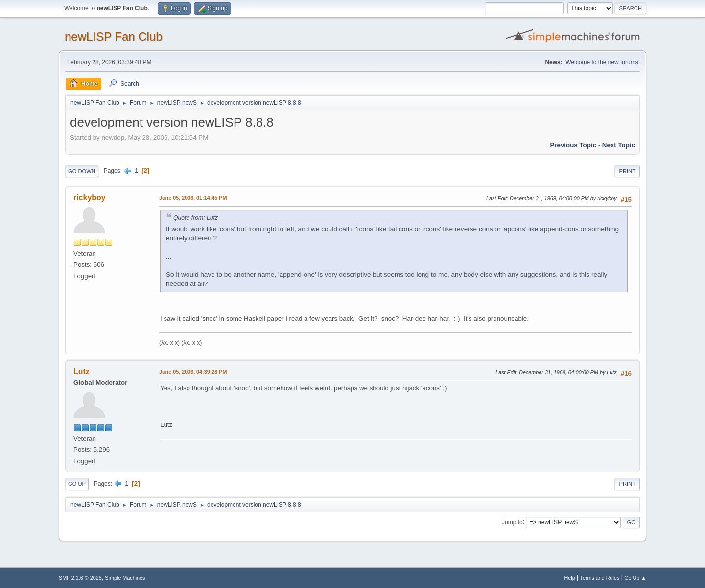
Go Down (82, 171)
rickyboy (90, 198)
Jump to (512, 522)
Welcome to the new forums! (603, 62)
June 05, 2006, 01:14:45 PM (193, 198)
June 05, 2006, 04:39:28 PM (193, 372)
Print (627, 171)
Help (570, 578)
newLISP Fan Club (114, 36)
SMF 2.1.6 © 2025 (80, 578)
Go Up (77, 484)
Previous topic (573, 145)
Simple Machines (125, 578)
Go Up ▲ (635, 578)
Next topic (619, 145)
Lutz (82, 371)
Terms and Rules (600, 578)
